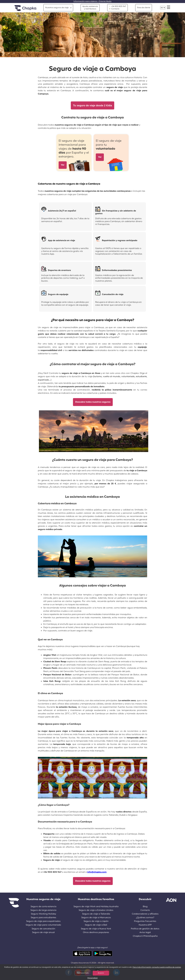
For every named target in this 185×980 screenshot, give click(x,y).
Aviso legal (145, 933)
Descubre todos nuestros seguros (93, 402)
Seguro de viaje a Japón (96, 921)
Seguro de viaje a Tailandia (96, 914)
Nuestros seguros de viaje (57, 8)
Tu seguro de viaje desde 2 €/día (93, 105)
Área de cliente (144, 8)
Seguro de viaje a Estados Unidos (96, 910)
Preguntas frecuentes (145, 921)
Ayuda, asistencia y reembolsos (90, 8)
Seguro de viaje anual (43, 933)
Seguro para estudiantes (43, 918)
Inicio (25, 8)
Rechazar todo (83, 973)
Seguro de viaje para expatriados (43, 921)
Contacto (114, 9)
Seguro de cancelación (43, 929)
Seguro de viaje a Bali (96, 925)
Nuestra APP (145, 925)
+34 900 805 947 (118, 7)
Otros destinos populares (96, 933)
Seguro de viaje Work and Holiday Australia (96, 907)
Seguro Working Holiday (43, 914)
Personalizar (93, 978)
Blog (145, 907)
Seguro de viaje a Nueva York (96, 929)
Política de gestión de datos (145, 929)
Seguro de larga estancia (43, 910)
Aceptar (101, 973)
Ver (63, 165)
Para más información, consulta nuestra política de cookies (157, 967)
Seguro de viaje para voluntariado (43, 925)
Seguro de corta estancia (43, 907)
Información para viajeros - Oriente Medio (92, 1)
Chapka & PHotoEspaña (145, 936)
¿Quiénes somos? (145, 918)
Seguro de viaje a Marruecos (96, 918)
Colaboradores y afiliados (145, 914)
